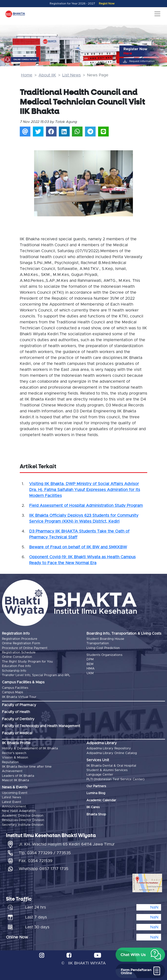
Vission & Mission (15, 758)
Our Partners (96, 786)
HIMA (91, 669)
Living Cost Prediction (103, 648)
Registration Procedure (20, 639)
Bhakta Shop (96, 814)
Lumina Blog (96, 793)
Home (27, 75)
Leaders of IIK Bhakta (18, 776)
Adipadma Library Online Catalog (112, 753)
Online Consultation (17, 657)
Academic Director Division (23, 816)
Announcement (14, 807)
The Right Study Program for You (27, 662)
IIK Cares (93, 807)
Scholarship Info (14, 671)
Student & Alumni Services (107, 770)
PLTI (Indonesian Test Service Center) (115, 779)
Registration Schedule (19, 653)
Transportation (98, 643)
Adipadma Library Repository (109, 748)
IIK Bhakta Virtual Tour (19, 697)
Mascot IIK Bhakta (15, 780)
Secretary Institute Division (23, 825)
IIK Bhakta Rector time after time (27, 767)
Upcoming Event (15, 793)
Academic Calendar (101, 800)
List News (72, 75)
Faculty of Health (16, 712)
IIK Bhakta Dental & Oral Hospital (111, 766)
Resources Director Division (23, 820)
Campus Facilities (15, 688)
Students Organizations (104, 655)
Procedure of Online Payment (25, 648)
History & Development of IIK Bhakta (30, 748)
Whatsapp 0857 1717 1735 (44, 869)
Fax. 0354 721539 (36, 861)
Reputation (10, 762)
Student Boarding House (105, 639)
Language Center (100, 775)
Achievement (12, 771)
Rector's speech (14, 753)
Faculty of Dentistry (18, 719)
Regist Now (107, 4)
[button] (42, 178)
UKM (90, 673)
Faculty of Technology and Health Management (41, 726)
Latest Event (12, 802)
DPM (90, 659)
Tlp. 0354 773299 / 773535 (45, 853)
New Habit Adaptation (19, 811)
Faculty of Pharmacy (19, 705)
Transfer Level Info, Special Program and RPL (36, 675)
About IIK (47, 75)
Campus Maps (12, 692)
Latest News (11, 797)
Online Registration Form (21, 643)
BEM (90, 664)
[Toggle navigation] (157, 14)
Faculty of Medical (17, 733)
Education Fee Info (16, 666)
